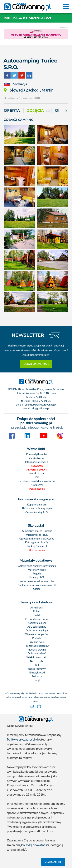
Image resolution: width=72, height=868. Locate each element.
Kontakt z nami (37, 473)
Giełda (37, 589)
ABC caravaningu (37, 627)
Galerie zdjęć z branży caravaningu (37, 566)
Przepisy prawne (37, 650)
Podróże (37, 638)
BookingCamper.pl (37, 546)
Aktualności (37, 608)
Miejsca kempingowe (28, 18)
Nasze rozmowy (37, 669)
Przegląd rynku (37, 642)
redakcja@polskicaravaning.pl (40, 405)
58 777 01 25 (38, 397)
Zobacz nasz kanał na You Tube (37, 581)
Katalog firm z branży (37, 542)
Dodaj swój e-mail (36, 364)
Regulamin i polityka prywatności (37, 481)
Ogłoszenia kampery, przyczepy (37, 539)
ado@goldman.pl (40, 408)
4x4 (37, 665)
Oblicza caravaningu (37, 630)
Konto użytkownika (37, 454)
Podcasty (37, 676)
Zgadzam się (53, 862)
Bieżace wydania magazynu (37, 508)
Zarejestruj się (37, 458)
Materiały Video (37, 570)
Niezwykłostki (37, 672)
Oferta (12, 110)
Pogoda (37, 574)
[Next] (66, 111)
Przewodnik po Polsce (37, 619)
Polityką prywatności (35, 845)
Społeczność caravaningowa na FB (37, 585)
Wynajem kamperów (37, 634)
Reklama (37, 466)
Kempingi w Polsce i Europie (37, 531)
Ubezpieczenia (37, 489)
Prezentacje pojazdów (37, 646)
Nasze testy (37, 661)
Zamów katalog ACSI (37, 512)
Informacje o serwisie (37, 462)
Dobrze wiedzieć (37, 653)
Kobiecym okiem (37, 623)
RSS (37, 477)
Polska (37, 611)
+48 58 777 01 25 (41, 401)
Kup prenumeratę (37, 505)
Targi (37, 680)
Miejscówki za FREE (37, 535)
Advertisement (37, 470)
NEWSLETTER (28, 335)
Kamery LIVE (37, 577)
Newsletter (37, 485)
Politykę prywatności (21, 739)
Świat (37, 615)
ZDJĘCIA (38, 111)
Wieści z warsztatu (37, 657)
